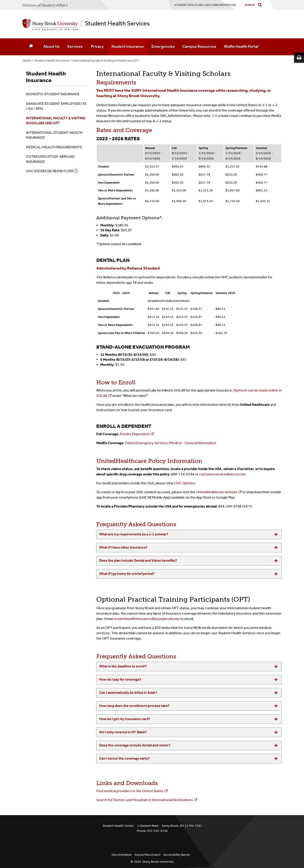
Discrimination (122, 855)
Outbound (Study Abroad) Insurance (50, 159)
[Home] (31, 47)
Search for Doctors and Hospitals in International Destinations (145, 800)
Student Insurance (128, 46)
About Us (51, 46)
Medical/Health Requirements (54, 147)
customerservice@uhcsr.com (222, 474)
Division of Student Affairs (45, 5)
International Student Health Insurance (54, 135)
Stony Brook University (158, 862)
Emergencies (163, 46)
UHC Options (185, 483)
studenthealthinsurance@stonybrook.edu (147, 619)
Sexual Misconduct (147, 855)
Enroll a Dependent (135, 434)
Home (27, 61)
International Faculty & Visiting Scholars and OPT (106, 61)
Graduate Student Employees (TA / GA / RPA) (56, 106)
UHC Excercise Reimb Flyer (50, 171)
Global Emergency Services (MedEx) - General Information (171, 443)
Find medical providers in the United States (130, 791)
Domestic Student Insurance (53, 94)
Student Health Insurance (52, 61)
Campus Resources (199, 46)
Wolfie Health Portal (241, 46)
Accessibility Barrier (177, 855)
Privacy (97, 46)
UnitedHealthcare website (217, 492)
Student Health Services (117, 23)
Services (75, 46)
